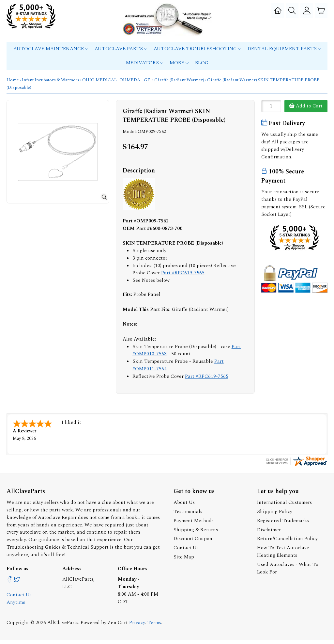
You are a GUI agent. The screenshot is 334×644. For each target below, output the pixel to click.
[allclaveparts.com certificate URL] (296, 470)
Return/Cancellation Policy (287, 543)
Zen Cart (118, 627)
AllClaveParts (63, 627)
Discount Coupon (193, 543)
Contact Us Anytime (19, 603)
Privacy (137, 627)
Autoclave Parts (121, 54)
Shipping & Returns (196, 534)
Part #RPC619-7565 (183, 278)
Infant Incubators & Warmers (51, 85)
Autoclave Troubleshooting (197, 54)
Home (13, 85)
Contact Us (186, 552)
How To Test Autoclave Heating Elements (283, 556)
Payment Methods (194, 525)
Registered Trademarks (283, 525)
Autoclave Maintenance (51, 54)
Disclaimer (269, 534)
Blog (202, 68)
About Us (184, 507)
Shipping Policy (275, 516)
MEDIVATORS (144, 68)
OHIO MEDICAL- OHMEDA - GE (117, 85)
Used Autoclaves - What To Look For (288, 572)
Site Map (184, 561)
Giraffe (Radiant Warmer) (179, 85)
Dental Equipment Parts (284, 54)
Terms (154, 627)
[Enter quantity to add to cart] (271, 111)
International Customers (284, 507)
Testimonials (188, 516)
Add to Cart (306, 111)
